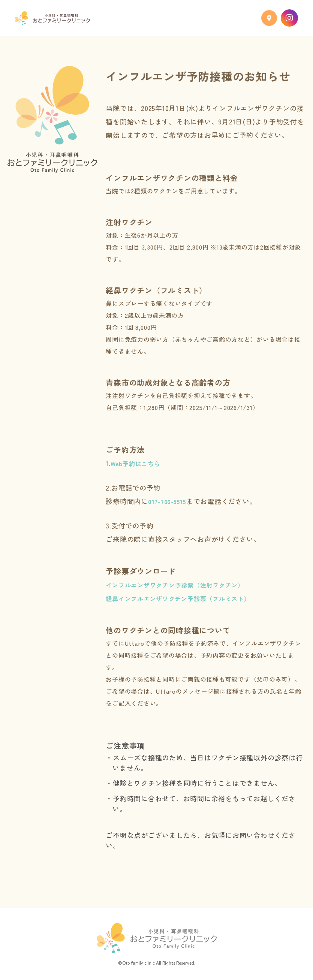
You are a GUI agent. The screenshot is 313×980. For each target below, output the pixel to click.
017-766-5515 (167, 501)
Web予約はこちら (136, 464)
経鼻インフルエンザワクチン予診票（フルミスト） (178, 598)
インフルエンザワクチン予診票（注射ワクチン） (175, 585)
